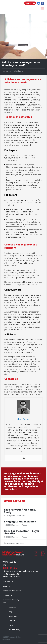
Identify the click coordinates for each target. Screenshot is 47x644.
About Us (12, 607)
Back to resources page (14, 543)
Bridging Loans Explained (20, 522)
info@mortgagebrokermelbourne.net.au (12, 571)
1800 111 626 (10, 568)
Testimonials (8, 582)
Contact (12, 621)
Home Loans (7, 586)
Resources (13, 616)
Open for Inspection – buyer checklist (22, 532)
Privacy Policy (14, 630)
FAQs (11, 625)
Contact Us (30, 3)
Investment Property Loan (11, 601)
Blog (11, 612)
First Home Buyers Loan (12, 591)
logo (15, 9)
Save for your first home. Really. (20, 511)
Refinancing (7, 595)
